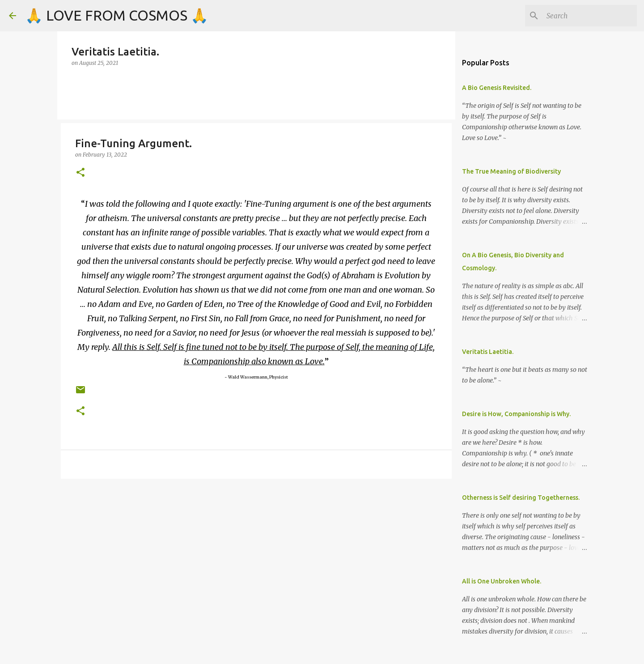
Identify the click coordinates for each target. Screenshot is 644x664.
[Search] (590, 16)
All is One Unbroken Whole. (502, 581)
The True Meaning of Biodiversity (511, 171)
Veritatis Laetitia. (488, 352)
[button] (80, 173)
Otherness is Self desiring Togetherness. (521, 498)
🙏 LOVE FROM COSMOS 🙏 (117, 15)
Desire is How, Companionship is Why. (516, 414)
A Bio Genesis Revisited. (497, 88)
